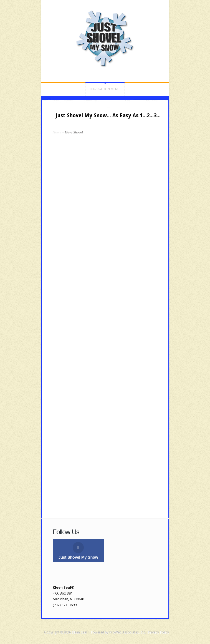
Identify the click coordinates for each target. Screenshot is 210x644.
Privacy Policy (158, 632)
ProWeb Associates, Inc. (128, 632)
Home (57, 132)
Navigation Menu (105, 89)
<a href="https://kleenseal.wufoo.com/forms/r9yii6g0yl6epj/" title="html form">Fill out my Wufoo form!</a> (105, 319)
